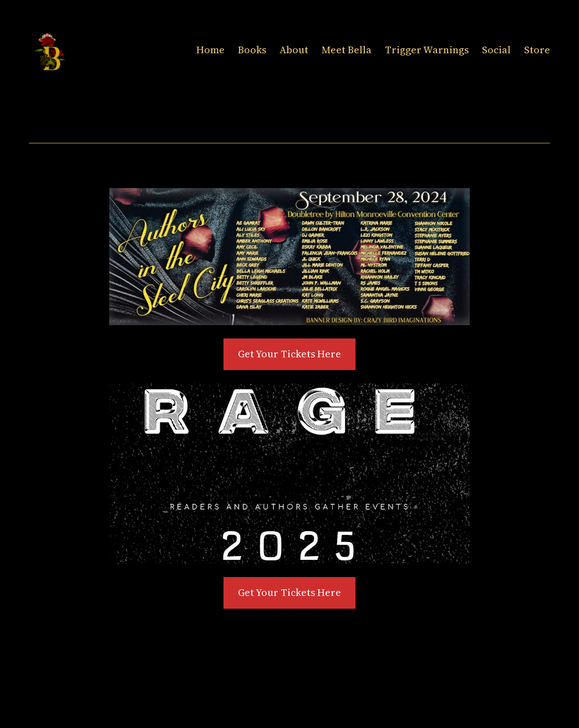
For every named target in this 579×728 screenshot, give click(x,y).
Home (210, 50)
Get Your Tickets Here (289, 354)
